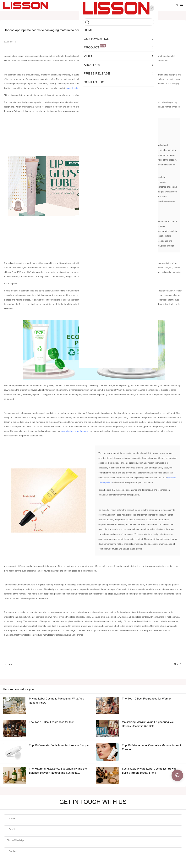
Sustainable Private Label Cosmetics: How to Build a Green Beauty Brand (149, 772)
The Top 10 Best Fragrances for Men (52, 723)
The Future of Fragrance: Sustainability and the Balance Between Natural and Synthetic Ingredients (58, 772)
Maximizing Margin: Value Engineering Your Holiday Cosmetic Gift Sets (149, 725)
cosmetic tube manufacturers (75, 432)
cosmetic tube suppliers (110, 483)
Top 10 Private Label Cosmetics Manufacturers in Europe (152, 748)
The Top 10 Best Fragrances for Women (147, 699)
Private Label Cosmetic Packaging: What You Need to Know (57, 701)
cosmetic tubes (72, 88)
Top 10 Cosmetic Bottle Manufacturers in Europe (59, 746)
